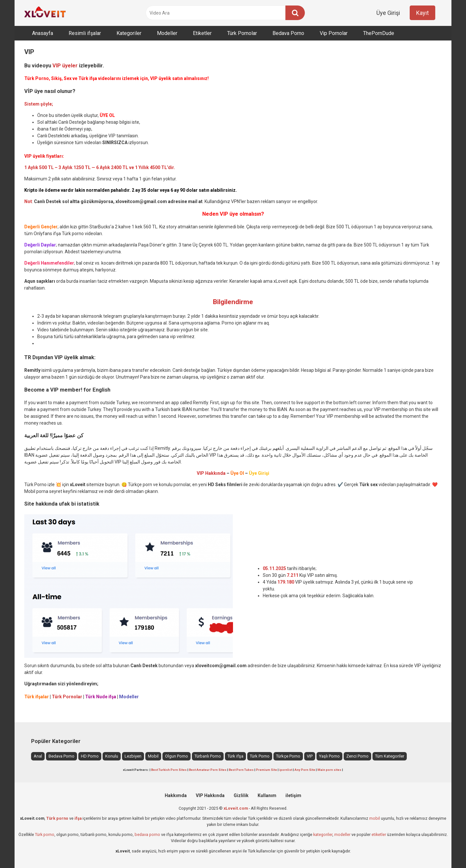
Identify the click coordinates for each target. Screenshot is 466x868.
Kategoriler (129, 33)
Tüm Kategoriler (390, 756)
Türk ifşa (235, 756)
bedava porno (147, 834)
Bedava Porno (288, 33)
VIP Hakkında (210, 795)
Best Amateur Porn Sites (208, 770)
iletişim (293, 795)
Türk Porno (260, 756)
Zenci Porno (357, 756)
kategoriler (323, 834)
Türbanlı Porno (208, 756)
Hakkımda (176, 795)
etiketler (379, 834)
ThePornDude (379, 33)
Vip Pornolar (334, 33)
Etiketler (202, 33)
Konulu (112, 756)
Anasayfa (43, 33)
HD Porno (90, 756)
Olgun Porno (177, 756)
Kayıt (422, 13)
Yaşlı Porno (329, 756)
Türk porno (45, 834)
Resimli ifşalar (85, 33)
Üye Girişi (388, 13)
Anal (38, 756)
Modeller (167, 33)
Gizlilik (241, 795)
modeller (342, 834)
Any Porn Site (305, 770)
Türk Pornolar (242, 33)
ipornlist (286, 770)
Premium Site (266, 770)
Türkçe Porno (288, 756)
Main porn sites (329, 770)
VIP (310, 756)
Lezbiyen (133, 756)
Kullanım (267, 795)
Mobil (153, 756)
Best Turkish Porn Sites (169, 770)
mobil (375, 818)
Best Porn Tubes (241, 770)
